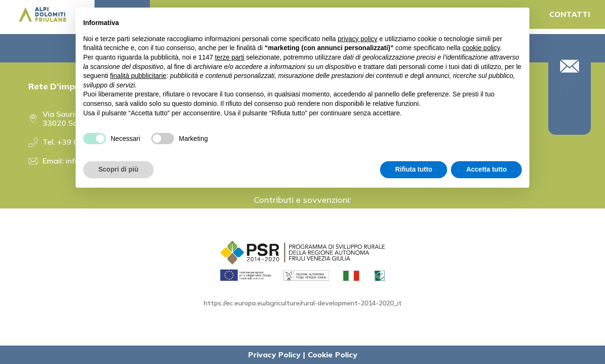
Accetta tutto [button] (486, 169)
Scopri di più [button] (118, 169)
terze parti (230, 57)
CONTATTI (570, 14)
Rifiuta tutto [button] (414, 169)
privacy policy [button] (358, 39)
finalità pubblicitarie (138, 76)
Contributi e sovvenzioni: (302, 200)
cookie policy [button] (481, 48)
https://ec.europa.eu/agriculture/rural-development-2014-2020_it (303, 303)
